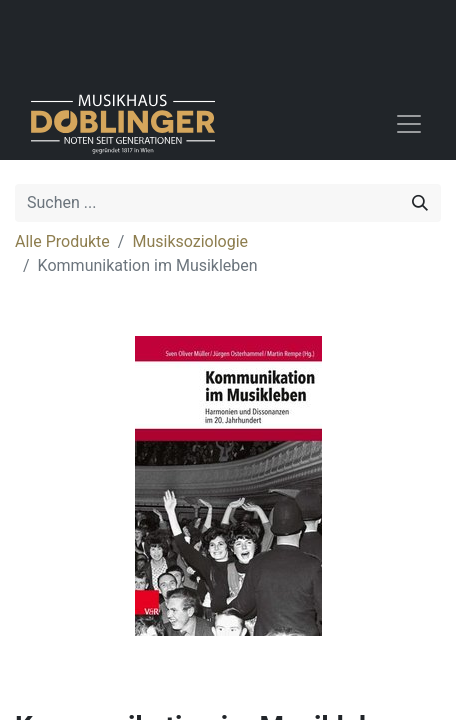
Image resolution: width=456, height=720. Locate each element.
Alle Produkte (62, 241)
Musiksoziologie (190, 241)
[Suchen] (420, 203)
